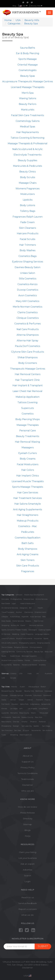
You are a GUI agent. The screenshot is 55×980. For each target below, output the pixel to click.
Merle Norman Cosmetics (27, 307)
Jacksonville (46, 704)
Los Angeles (32, 709)
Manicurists (28, 110)
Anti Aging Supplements (27, 509)
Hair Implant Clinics (27, 476)
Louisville (5, 713)
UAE (3, 678)
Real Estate (6, 603)
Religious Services (21, 647)
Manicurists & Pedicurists (27, 166)
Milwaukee (44, 713)
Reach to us (28, 897)
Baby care (49, 652)
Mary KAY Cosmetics (27, 301)
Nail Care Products (28, 329)
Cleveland (47, 695)
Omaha (24, 722)
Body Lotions (27, 205)
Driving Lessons (36, 647)
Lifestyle (5, 617)
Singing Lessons (43, 643)
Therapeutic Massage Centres (28, 369)
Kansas (4, 709)
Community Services (24, 652)
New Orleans (6, 722)
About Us (28, 756)
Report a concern (28, 909)
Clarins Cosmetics (27, 312)
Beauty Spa (39, 652)
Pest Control (39, 621)
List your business (28, 858)
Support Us (28, 762)
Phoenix (33, 722)
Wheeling (14, 735)
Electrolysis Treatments (27, 155)
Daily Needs (6, 621)
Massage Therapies (28, 425)
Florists (27, 660)
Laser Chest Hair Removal (27, 391)
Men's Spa (28, 93)
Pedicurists (28, 532)
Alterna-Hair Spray (27, 341)
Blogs (27, 830)
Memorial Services (36, 625)
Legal (14, 603)
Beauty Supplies (27, 160)
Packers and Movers (29, 665)
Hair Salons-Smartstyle (28, 504)
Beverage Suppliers (29, 656)
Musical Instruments (24, 639)
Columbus (37, 695)
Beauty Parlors (27, 104)
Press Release (27, 813)
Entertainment (40, 612)
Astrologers (33, 630)
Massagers (28, 447)
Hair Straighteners (27, 515)
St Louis (26, 730)
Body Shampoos (28, 549)
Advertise (28, 870)
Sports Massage (28, 59)
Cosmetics (28, 414)
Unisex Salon (28, 273)
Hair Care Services (28, 493)
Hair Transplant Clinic (27, 380)
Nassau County (27, 717)
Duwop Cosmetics (28, 290)
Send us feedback (27, 903)
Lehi (21, 709)
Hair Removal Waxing (27, 442)
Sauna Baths (27, 48)
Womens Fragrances (27, 189)
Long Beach (43, 709)
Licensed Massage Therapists (28, 87)
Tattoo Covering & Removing (27, 138)
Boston (43, 687)
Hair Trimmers (27, 245)
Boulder (19, 691)
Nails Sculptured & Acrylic (27, 149)
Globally (13, 674)
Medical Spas (27, 127)
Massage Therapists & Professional (28, 143)
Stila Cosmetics (28, 279)
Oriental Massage (28, 65)
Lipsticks (28, 200)
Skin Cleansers (27, 228)
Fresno (47, 700)
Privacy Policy (27, 767)
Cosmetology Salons (28, 121)
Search (28, 876)
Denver (13, 700)
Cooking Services (40, 660)
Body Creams (28, 459)
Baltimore (39, 691)
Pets (44, 617)
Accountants (7, 665)
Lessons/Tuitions (8, 639)
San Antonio (47, 730)
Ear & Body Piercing (28, 53)
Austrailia (49, 674)
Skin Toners (27, 560)
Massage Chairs (28, 183)
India (30, 674)
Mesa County (24, 713)
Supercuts (27, 408)
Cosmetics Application (28, 538)
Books (4, 656)
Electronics (29, 612)
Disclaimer (27, 785)
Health (40, 608)
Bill (30, 608)
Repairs (28, 621)
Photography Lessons (27, 643)
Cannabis (5, 599)
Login (27, 881)
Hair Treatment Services (27, 498)
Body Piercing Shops (27, 419)
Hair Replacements (27, 132)
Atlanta (14, 687)
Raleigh (16, 726)
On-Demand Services (10, 608)
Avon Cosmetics (27, 295)
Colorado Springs (17, 695)
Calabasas (48, 691)
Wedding (15, 634)
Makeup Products (28, 521)
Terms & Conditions (27, 773)
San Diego (46, 726)
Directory (28, 819)
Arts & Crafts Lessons (9, 643)
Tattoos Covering (27, 402)
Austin (22, 687)
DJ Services (6, 634)
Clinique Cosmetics (28, 318)
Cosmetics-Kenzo (27, 284)
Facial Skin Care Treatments (27, 115)
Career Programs (27, 634)
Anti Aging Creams (27, 554)
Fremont (39, 700)
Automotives (15, 617)
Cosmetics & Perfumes (27, 324)
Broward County (8, 691)
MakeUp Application (28, 397)
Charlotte (28, 695)
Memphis (14, 713)
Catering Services (8, 652)
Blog (14, 6)
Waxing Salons (28, 98)
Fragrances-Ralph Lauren (28, 217)
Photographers (16, 599)
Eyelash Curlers (27, 453)
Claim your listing (28, 852)
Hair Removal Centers (28, 374)
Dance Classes (7, 647)
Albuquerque (34, 687)
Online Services (42, 599)
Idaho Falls (24, 704)
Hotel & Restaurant (28, 603)
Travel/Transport (8, 612)
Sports (46, 639)
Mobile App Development (34, 595)
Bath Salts (27, 543)
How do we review (27, 807)
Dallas (4, 700)
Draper (21, 700)
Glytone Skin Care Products (27, 352)
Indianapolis (35, 704)
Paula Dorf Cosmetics (27, 346)
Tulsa (4, 735)
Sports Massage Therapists (28, 487)
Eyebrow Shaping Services (27, 262)
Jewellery (42, 665)
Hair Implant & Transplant (28, 385)
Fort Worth (6, 704)
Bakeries (16, 665)
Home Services (18, 621)
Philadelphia (6, 726)
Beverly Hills (37, 6)
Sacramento (36, 730)
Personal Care (28, 431)
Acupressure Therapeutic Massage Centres (27, 81)
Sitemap (27, 824)
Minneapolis (6, 717)
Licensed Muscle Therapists (28, 481)
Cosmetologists (27, 70)
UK (37, 674)
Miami (33, 713)
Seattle (36, 726)
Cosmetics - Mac (27, 526)
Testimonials (27, 779)
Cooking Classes (45, 630)
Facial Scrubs (27, 239)
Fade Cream (27, 222)
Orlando (16, 722)
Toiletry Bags (28, 211)
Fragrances (28, 571)
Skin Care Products (28, 566)
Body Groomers (28, 363)
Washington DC (26, 735)
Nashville (16, 717)
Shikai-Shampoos (28, 357)
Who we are (27, 791)
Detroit (30, 700)
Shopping (5, 625)
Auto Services (35, 617)
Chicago (5, 695)
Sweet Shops (15, 656)
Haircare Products (28, 233)
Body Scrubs (28, 177)
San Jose (17, 730)
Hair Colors (28, 470)
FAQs (28, 836)
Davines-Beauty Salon (27, 267)
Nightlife (25, 617)
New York (38, 717)
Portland (42, 722)
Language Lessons (42, 634)
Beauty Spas (27, 76)
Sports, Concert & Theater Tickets (14, 630)
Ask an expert (27, 864)
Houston (15, 704)
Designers (24, 608)
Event (23, 625)
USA (21, 674)
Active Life (15, 625)
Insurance (38, 639)
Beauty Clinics (27, 172)
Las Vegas (14, 709)
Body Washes (27, 250)
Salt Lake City (27, 726)
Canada (13, 678)
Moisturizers (27, 194)
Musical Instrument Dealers (12, 660)
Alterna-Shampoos (28, 335)
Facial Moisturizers (28, 464)
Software (19, 595)
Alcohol (19, 612)
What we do (27, 915)
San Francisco (7, 730)
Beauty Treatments (27, 436)
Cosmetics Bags (27, 256)
